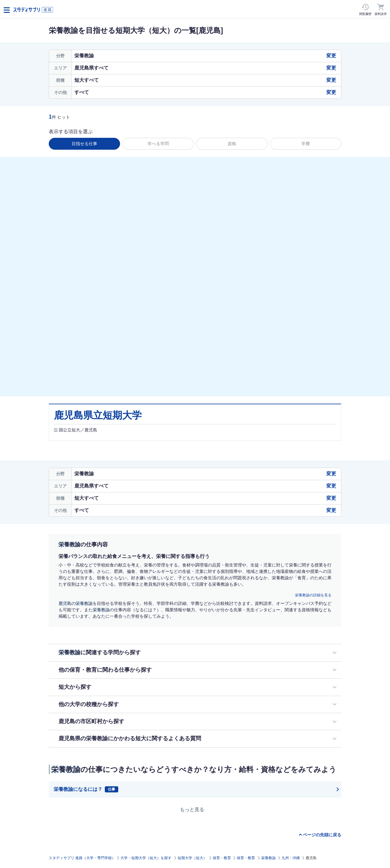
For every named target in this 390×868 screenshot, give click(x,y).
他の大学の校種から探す (89, 704)
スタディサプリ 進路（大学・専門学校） (82, 858)
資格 (232, 144)
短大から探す (75, 687)
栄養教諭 (268, 858)
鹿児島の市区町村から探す (91, 721)
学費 (306, 144)
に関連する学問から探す (100, 652)
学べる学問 (158, 144)
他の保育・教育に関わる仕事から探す (105, 670)
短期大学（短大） (192, 858)
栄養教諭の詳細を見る (313, 595)
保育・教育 (222, 858)
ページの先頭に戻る (322, 835)
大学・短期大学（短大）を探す (146, 858)
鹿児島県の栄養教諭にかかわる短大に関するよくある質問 (130, 738)
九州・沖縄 (291, 858)
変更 (331, 56)
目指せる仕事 (84, 144)
